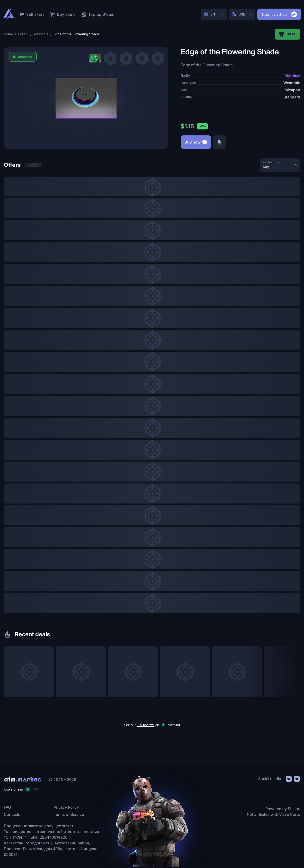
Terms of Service (69, 814)
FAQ (7, 807)
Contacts (12, 814)
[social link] (289, 778)
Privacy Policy (66, 807)
